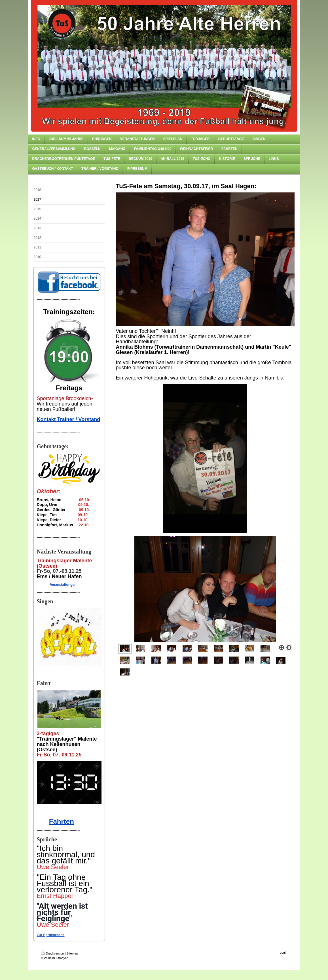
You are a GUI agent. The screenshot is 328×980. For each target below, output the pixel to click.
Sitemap (72, 953)
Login (284, 953)
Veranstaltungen (63, 585)
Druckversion (52, 953)
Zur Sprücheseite (51, 935)
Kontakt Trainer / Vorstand (69, 419)
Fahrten (62, 821)
